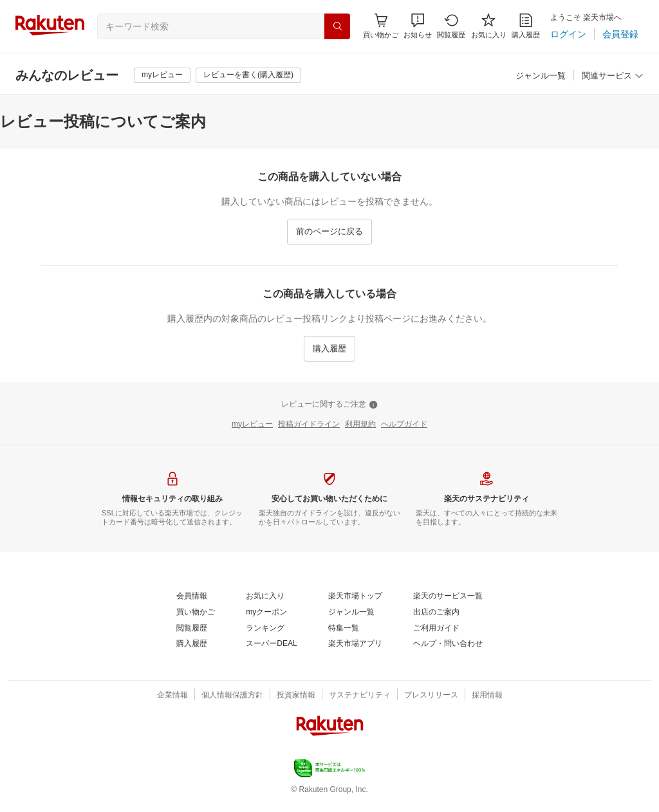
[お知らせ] (418, 26)
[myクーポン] (266, 613)
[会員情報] (192, 596)
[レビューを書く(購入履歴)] (248, 75)
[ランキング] (265, 629)
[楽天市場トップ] (355, 596)
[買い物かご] (196, 613)
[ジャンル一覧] (541, 76)
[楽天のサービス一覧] (448, 596)
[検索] (337, 26)
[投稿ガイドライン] (309, 425)
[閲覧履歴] (451, 26)
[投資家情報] (296, 696)
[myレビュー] (162, 75)
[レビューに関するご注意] (329, 405)
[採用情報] (487, 696)
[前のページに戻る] (329, 232)
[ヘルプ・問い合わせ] (448, 644)
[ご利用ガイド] (436, 629)
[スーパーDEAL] (271, 644)
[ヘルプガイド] (404, 425)
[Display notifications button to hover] (381, 26)
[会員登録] (620, 34)
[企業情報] (172, 696)
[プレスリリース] (431, 696)
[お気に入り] (489, 26)
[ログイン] (568, 34)
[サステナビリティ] (360, 696)
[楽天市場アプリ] (355, 644)
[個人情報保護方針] (232, 696)
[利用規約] (360, 425)
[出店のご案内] (436, 613)
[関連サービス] (613, 76)
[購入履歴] (526, 26)
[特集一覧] (344, 629)
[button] (418, 26)
